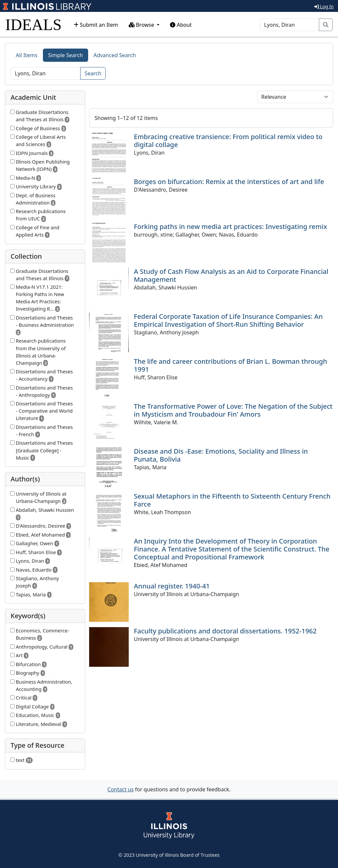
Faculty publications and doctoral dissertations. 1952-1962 (225, 631)
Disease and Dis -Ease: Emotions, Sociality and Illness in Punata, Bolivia (221, 455)
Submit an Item (96, 25)
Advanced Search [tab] (115, 55)
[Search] (289, 25)
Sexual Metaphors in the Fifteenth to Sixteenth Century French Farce (232, 500)
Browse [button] (142, 25)
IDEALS (34, 25)
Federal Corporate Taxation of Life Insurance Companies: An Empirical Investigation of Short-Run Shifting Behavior (228, 320)
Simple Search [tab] (66, 55)
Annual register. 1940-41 (172, 586)
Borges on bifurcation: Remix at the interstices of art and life (229, 182)
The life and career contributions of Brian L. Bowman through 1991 (231, 365)
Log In (324, 6)
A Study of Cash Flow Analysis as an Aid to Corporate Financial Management (231, 275)
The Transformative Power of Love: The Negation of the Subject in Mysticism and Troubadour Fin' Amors (233, 410)
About (181, 25)
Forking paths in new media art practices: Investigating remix (231, 226)
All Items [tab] (27, 55)
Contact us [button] (120, 789)
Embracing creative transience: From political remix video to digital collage (228, 141)
